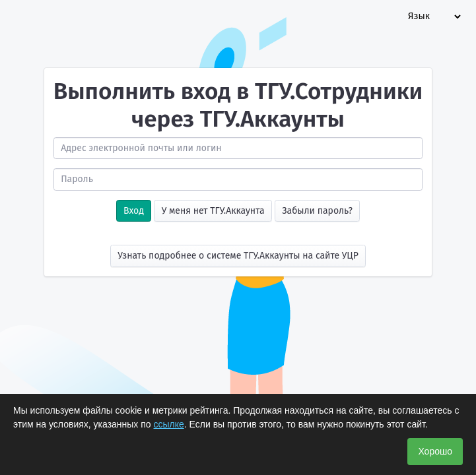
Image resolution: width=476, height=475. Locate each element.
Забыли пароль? (317, 211)
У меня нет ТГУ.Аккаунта (213, 211)
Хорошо (435, 451)
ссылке (169, 424)
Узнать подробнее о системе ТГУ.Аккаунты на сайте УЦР (238, 256)
